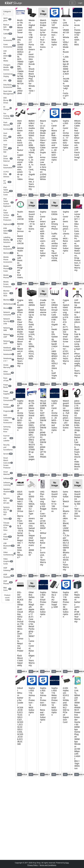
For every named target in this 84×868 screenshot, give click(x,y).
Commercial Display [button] (7, 75)
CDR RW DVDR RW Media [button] (7, 56)
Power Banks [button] (7, 386)
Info (20, 104)
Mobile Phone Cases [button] (7, 269)
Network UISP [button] (7, 336)
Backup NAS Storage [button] (7, 27)
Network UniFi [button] (7, 342)
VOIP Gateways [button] (7, 569)
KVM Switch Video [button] (7, 231)
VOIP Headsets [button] (7, 576)
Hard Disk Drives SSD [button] (7, 148)
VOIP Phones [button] (7, 582)
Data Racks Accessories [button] (7, 86)
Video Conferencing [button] (7, 554)
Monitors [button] (7, 300)
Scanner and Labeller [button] (7, 438)
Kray (67, 863)
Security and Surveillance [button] (7, 447)
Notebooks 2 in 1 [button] (7, 360)
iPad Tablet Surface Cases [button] (7, 191)
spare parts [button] (7, 19)
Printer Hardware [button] (7, 406)
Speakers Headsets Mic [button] (7, 492)
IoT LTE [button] (7, 182)
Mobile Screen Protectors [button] (7, 284)
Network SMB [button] (7, 329)
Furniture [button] (7, 129)
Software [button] (7, 478)
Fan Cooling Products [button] (7, 116)
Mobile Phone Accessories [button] (7, 260)
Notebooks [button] (7, 354)
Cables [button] (7, 34)
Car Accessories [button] (7, 39)
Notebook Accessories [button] (7, 349)
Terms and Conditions (48, 865)
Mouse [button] (7, 308)
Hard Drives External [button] (7, 159)
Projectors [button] (7, 411)
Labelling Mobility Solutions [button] (7, 240)
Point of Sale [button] (7, 379)
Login (80, 3)
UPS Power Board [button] (7, 537)
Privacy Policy (33, 865)
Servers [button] (7, 454)
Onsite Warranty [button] (7, 366)
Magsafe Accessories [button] (7, 248)
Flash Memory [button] (7, 124)
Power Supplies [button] (7, 393)
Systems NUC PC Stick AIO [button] (7, 511)
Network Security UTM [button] (7, 321)
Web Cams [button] (7, 589)
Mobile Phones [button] (7, 276)
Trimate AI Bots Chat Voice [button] (7, 526)
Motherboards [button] (7, 304)
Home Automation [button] (7, 166)
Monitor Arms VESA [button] (7, 293)
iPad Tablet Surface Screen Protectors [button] (7, 215)
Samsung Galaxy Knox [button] (7, 429)
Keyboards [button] (7, 224)
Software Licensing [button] (7, 484)
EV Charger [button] (7, 108)
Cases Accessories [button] (7, 46)
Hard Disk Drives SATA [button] (7, 137)
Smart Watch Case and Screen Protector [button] (7, 463)
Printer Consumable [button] (7, 399)
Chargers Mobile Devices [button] (7, 67)
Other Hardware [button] (7, 373)
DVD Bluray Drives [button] (7, 100)
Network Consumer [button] (7, 313)
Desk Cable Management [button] (7, 92)
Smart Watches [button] (7, 473)
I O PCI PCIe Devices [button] (7, 174)
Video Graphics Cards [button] (7, 561)
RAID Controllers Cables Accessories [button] (7, 419)
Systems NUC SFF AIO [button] (7, 501)
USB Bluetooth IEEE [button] (7, 546)
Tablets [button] (7, 519)
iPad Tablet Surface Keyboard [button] (7, 202)
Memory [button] (7, 253)
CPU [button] (7, 80)
